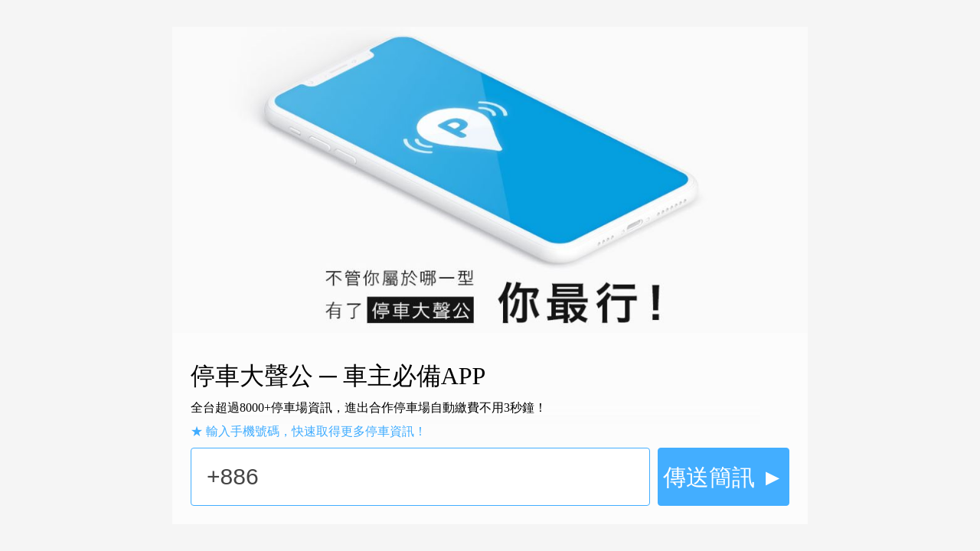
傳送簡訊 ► (724, 477)
